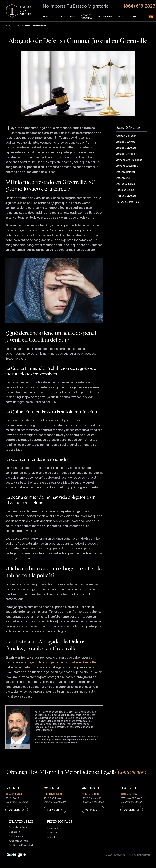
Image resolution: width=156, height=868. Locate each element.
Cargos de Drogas (126, 148)
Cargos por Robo (126, 154)
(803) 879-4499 (53, 794)
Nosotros (49, 17)
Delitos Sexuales (125, 184)
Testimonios (105, 17)
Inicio (8, 26)
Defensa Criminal (126, 172)
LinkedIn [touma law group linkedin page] (50, 837)
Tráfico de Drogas (126, 196)
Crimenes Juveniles (127, 166)
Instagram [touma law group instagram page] (52, 833)
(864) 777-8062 (91, 794)
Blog (121, 17)
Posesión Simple (125, 190)
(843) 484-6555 (129, 794)
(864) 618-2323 (14, 794)
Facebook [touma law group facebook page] (52, 828)
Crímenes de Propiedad (129, 160)
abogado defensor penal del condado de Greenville (60, 662)
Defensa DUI (123, 178)
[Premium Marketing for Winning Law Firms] (16, 855)
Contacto (136, 17)
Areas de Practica (86, 17)
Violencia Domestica (127, 202)
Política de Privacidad (20, 845)
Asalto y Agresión (126, 136)
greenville (17, 26)
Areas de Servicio (18, 841)
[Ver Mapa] (17, 810)
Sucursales (68, 17)
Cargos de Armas (126, 142)
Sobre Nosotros (17, 827)
